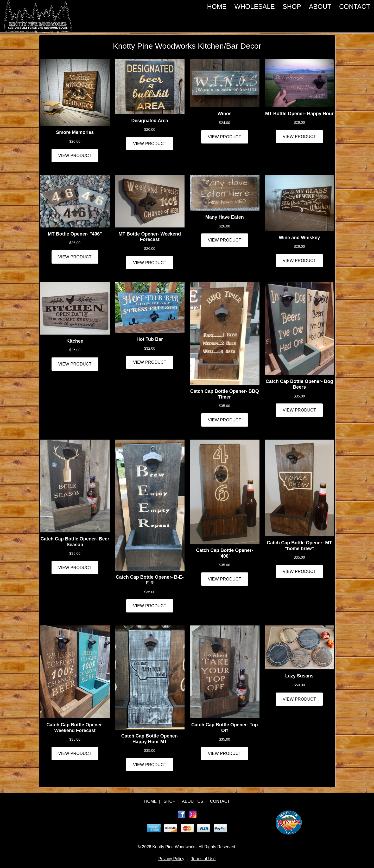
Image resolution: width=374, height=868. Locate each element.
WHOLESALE (255, 6)
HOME (217, 6)
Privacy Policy (172, 859)
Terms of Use (203, 859)
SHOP (292, 6)
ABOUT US (193, 801)
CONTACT (355, 6)
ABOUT (320, 6)
